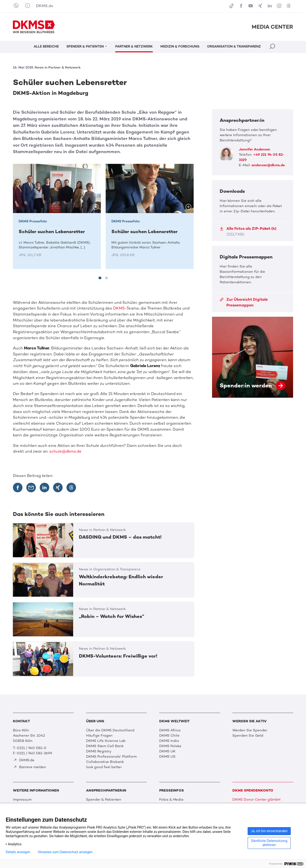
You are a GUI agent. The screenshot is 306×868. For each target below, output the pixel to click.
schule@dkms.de (65, 451)
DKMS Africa (170, 730)
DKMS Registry (99, 751)
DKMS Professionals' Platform (111, 756)
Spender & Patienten (104, 799)
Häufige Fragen (99, 735)
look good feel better (104, 767)
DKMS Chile (169, 735)
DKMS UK (167, 751)
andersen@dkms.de (268, 165)
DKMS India (169, 741)
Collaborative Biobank (105, 762)
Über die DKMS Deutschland (110, 730)
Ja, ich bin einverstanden (269, 831)
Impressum (22, 799)
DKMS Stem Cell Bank (105, 746)
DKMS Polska (170, 746)
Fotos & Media (171, 799)
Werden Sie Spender (250, 730)
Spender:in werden (253, 357)
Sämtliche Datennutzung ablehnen (269, 843)
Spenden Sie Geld (248, 735)
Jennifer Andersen (254, 149)
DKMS (119, 308)
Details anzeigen (18, 852)
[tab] (100, 278)
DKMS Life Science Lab (106, 741)
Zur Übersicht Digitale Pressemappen (244, 302)
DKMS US (167, 756)
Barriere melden (30, 767)
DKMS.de (44, 6)
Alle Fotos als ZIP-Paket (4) (248, 231)
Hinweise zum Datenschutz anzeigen (65, 852)
